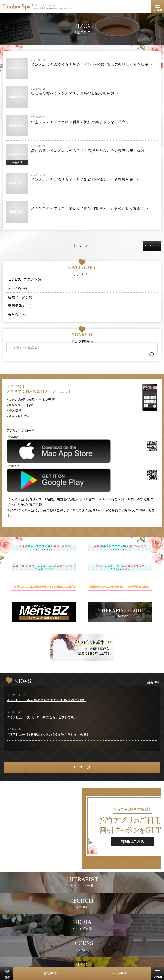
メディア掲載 (18, 288)
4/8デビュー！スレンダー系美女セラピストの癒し (42, 717)
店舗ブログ (17, 297)
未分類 (13, 314)
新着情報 (17, 162)
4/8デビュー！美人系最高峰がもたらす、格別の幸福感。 (47, 700)
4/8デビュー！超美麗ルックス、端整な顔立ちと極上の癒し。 (49, 734)
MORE (78, 767)
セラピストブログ (21, 279)
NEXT (150, 246)
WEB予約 (119, 974)
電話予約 (50, 974)
